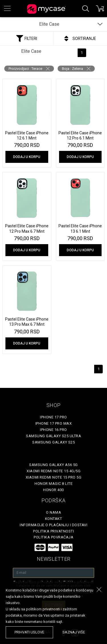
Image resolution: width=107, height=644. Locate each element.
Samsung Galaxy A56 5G (53, 465)
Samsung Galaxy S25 (53, 442)
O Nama (53, 512)
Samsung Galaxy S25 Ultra (53, 436)
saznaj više (74, 632)
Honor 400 (53, 490)
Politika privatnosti (53, 531)
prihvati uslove (29, 632)
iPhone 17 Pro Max (54, 423)
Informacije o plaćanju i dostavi (53, 525)
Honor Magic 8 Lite (53, 484)
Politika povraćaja (53, 537)
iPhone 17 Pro (53, 417)
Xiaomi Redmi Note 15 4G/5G (53, 471)
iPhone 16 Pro (53, 430)
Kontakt (54, 519)
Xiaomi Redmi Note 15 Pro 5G (54, 477)
